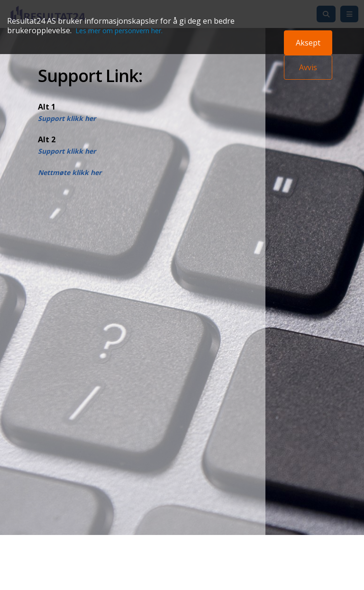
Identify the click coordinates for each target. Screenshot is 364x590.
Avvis (308, 67)
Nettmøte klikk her (70, 172)
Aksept (308, 43)
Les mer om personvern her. (119, 31)
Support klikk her (67, 118)
